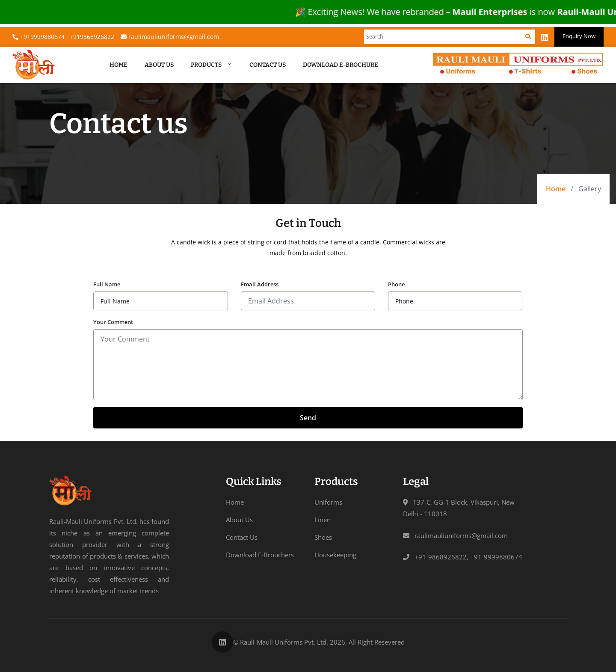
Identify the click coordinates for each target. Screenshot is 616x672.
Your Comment (113, 322)
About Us (159, 65)
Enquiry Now (579, 36)
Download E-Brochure (341, 65)
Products (212, 65)
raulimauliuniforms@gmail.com (170, 37)
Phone (396, 284)
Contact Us (268, 65)
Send (308, 418)
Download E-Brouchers (260, 555)
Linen (323, 520)
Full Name (107, 284)
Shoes (323, 537)
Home (118, 65)
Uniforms (328, 502)
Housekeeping (335, 555)
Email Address (260, 284)
